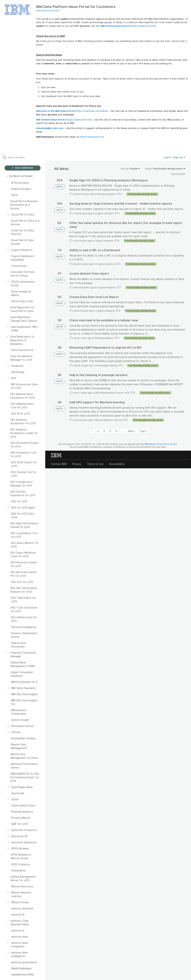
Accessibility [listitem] (117, 464)
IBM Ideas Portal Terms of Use (161, 444)
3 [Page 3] (104, 431)
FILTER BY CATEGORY (19, 176)
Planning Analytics (107, 194)
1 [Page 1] (92, 431)
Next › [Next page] (132, 431)
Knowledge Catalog (107, 365)
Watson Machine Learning (109, 420)
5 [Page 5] (116, 431)
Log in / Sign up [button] (175, 157)
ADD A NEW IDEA (22, 168)
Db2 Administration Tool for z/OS (112, 393)
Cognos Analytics (104, 213)
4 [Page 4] (110, 431)
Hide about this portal (48, 11)
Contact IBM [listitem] (59, 464)
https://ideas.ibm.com (143, 26)
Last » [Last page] (144, 431)
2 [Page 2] (98, 431)
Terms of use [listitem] (95, 464)
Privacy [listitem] (77, 464)
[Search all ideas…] (24, 157)
